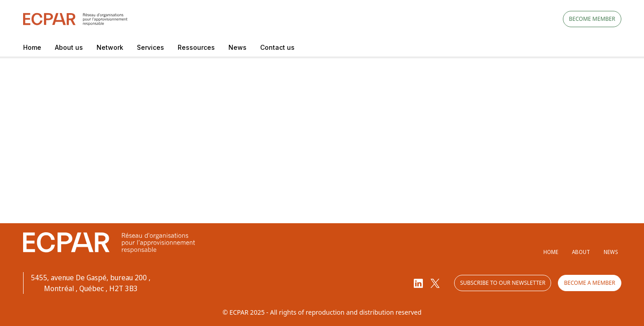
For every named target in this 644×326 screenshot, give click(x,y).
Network (110, 47)
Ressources (196, 47)
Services (150, 47)
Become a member (589, 283)
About (581, 252)
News (237, 47)
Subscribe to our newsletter (503, 283)
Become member (592, 19)
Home (32, 47)
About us (69, 47)
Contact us (277, 47)
